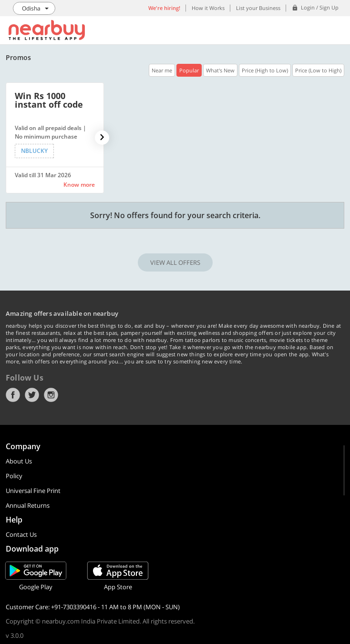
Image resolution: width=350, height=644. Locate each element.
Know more (79, 185)
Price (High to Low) (265, 70)
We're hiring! (164, 8)
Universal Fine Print (33, 491)
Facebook (13, 395)
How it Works (208, 8)
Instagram (51, 395)
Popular (189, 70)
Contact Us (21, 534)
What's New (220, 70)
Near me (162, 70)
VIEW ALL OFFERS (175, 262)
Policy (14, 476)
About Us (19, 461)
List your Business (258, 8)
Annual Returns (28, 505)
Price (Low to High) (318, 70)
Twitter (32, 395)
